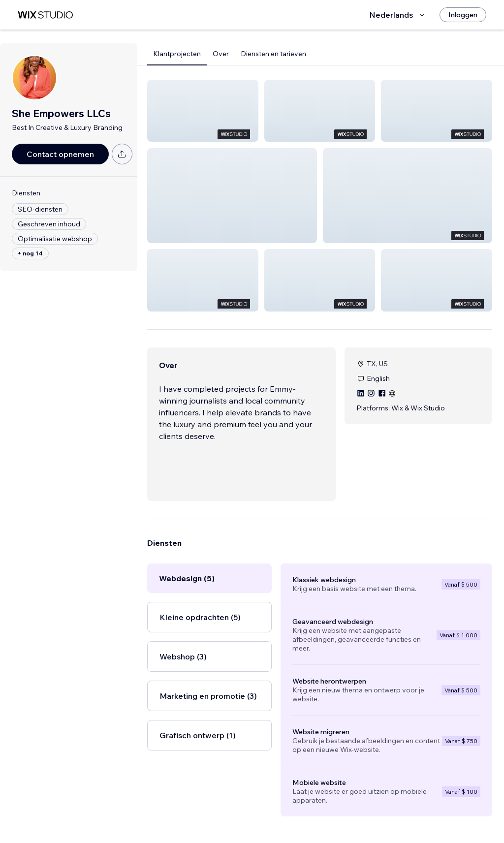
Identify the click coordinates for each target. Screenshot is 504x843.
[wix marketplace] (45, 15)
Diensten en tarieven (273, 54)
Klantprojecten (177, 54)
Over (221, 54)
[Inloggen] (463, 15)
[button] (203, 111)
